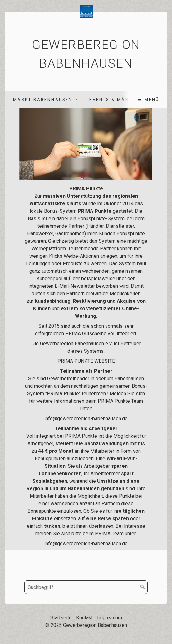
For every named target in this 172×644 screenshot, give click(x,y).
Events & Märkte (114, 100)
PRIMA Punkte (95, 211)
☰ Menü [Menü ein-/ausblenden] (148, 100)
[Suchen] (143, 587)
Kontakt (84, 618)
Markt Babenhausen (43, 100)
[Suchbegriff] (86, 587)
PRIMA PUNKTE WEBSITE (86, 361)
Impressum (110, 618)
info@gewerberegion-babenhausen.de (86, 544)
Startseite (61, 618)
